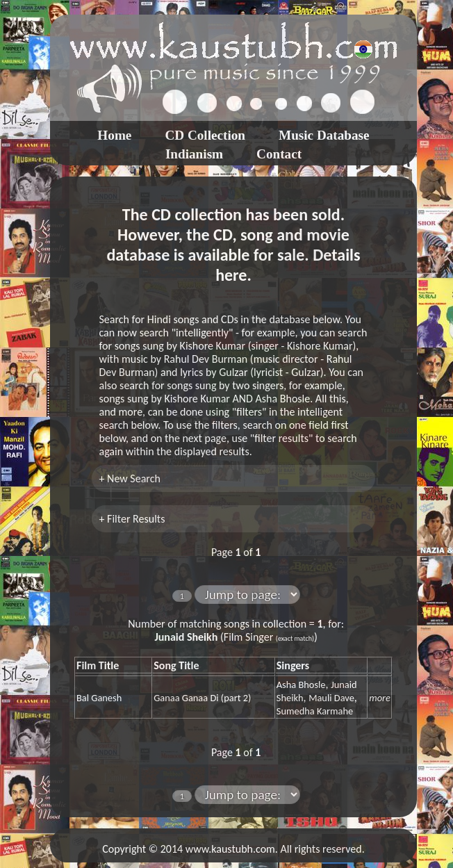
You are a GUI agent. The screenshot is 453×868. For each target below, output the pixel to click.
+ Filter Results (132, 519)
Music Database (324, 135)
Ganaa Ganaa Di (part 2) (202, 698)
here (231, 275)
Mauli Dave (331, 698)
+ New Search (129, 478)
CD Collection (205, 135)
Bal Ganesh (99, 698)
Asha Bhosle (301, 685)
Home (114, 135)
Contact (279, 154)
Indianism (194, 154)
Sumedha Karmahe (315, 711)
